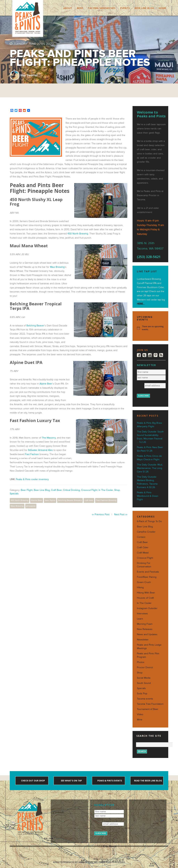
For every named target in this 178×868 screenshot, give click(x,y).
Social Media (144, 678)
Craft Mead (143, 553)
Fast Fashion (32, 454)
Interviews (142, 614)
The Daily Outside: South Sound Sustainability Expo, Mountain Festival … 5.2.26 (150, 437)
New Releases (145, 629)
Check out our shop (33, 781)
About (68, 8)
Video (140, 714)
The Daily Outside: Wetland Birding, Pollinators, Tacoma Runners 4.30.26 (147, 482)
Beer (80, 8)
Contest (141, 537)
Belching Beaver (35, 326)
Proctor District (145, 667)
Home (162, 8)
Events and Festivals (148, 572)
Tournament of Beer (148, 709)
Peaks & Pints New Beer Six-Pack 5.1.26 (150, 449)
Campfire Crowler (146, 532)
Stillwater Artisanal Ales (40, 450)
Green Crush (144, 582)
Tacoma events (145, 699)
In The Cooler (106, 490)
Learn (140, 619)
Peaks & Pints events (109, 781)
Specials (14, 494)
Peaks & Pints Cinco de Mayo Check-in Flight (149, 458)
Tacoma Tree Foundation (150, 704)
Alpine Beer (46, 384)
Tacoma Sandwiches (102, 8)
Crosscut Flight (89, 490)
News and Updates (147, 634)
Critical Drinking (71, 490)
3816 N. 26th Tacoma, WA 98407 (150, 246)
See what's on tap (71, 781)
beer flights (50, 500)
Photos (141, 662)
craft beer (89, 500)
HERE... (141, 304)
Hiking (140, 587)
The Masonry (49, 438)
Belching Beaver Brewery (70, 500)
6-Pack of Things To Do (149, 521)
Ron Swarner (29, 75)
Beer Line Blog (144, 8)
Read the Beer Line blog (148, 781)
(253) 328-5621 (149, 257)
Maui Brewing (57, 267)
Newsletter (143, 640)
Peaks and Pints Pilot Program (148, 655)
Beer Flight (27, 490)
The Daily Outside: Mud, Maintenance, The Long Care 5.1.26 (150, 468)
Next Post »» (121, 514)
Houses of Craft (145, 598)
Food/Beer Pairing (147, 577)
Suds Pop (142, 694)
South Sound (144, 683)
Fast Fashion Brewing (106, 500)
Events (125, 8)
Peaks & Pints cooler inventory (32, 479)
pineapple (31, 506)
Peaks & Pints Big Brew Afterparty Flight (149, 425)
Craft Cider (143, 547)
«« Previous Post (101, 514)
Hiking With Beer (146, 593)
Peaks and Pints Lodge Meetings (149, 647)
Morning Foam (145, 624)
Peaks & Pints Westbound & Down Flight (148, 496)
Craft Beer (56, 490)
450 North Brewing (78, 234)
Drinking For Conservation (144, 565)
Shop (117, 490)
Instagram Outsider (147, 608)
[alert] (150, 328)
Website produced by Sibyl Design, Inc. (76, 862)
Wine (140, 720)
